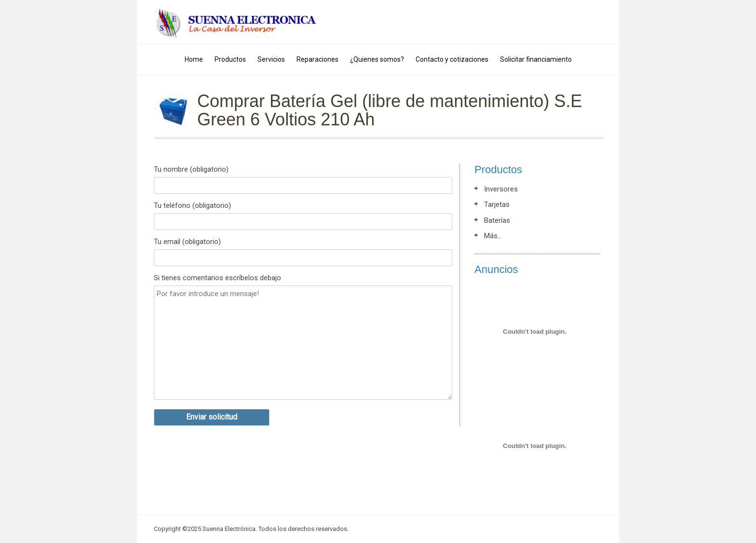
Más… (493, 236)
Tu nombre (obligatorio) (303, 181)
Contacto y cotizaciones (452, 59)
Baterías (497, 220)
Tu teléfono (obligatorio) (303, 217)
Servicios (271, 59)
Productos (230, 59)
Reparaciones (317, 59)
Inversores (501, 189)
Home (194, 59)
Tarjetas (497, 204)
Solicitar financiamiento (536, 59)
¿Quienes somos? (377, 59)
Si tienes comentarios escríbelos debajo (303, 339)
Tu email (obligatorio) (303, 253)
